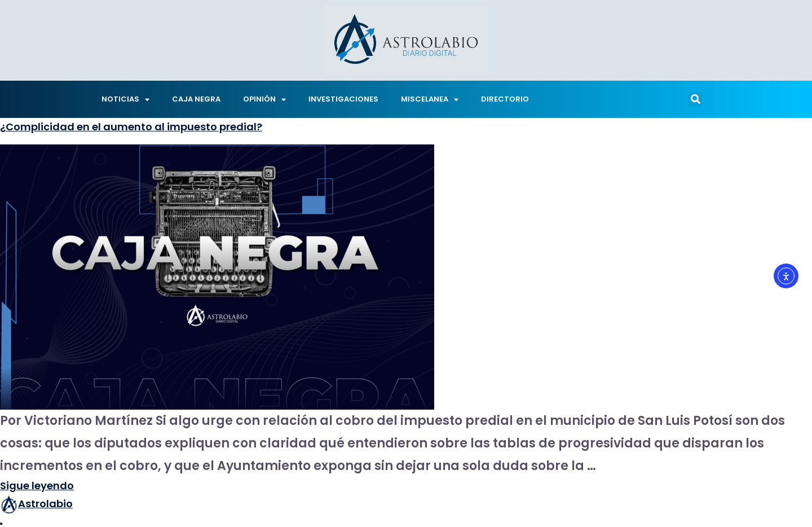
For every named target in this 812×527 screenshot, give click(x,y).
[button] (695, 99)
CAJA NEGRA (196, 99)
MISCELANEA (430, 100)
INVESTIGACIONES (343, 99)
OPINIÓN (264, 100)
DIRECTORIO (505, 99)
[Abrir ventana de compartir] (1, 524)
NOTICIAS (125, 100)
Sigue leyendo (37, 486)
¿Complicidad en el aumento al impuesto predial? (131, 127)
